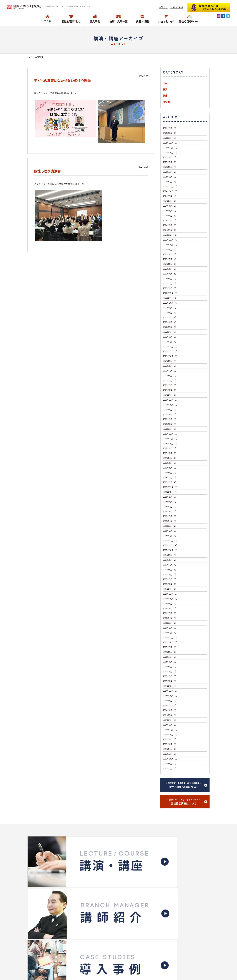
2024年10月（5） (171, 191)
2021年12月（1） (171, 346)
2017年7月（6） (170, 565)
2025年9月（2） (170, 157)
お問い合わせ (177, 7)
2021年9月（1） (170, 361)
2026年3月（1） (170, 128)
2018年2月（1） (170, 531)
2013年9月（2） (170, 739)
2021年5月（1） (170, 380)
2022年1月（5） (170, 342)
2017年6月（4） (170, 569)
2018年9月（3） (170, 497)
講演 (165, 89)
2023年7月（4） (170, 259)
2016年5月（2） (170, 613)
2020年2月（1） (170, 424)
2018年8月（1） (170, 502)
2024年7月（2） (170, 201)
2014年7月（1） (170, 705)
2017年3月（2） (170, 579)
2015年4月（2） (170, 671)
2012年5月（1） (170, 768)
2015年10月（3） (171, 642)
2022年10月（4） (171, 303)
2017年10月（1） (171, 550)
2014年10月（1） (171, 696)
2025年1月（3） (170, 181)
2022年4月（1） (170, 332)
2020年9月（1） (170, 409)
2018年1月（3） (170, 536)
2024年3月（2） (170, 220)
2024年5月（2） (170, 211)
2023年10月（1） (171, 245)
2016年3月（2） (170, 623)
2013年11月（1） (171, 730)
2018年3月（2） (170, 526)
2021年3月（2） (170, 385)
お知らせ (163, 7)
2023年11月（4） (171, 240)
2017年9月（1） (170, 555)
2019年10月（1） (171, 443)
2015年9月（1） (170, 647)
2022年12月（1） (171, 293)
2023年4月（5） (170, 274)
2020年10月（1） (171, 405)
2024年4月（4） (170, 215)
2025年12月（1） (171, 143)
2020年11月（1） (171, 400)
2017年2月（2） (170, 584)
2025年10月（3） (171, 152)
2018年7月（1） (170, 506)
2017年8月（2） (170, 560)
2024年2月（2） (170, 225)
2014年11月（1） (171, 691)
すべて (166, 83)
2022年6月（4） (170, 322)
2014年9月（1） (170, 700)
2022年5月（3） (170, 327)
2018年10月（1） (171, 492)
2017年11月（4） (171, 545)
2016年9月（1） (170, 603)
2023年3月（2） (170, 278)
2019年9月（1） (170, 448)
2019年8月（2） (170, 453)
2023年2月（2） (170, 283)
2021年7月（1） (170, 371)
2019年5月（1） (170, 468)
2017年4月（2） (170, 574)
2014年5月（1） (170, 715)
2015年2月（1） (170, 681)
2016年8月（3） (170, 608)
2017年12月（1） (171, 540)
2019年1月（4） (170, 482)
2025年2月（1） (170, 177)
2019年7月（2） (170, 458)
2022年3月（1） (170, 337)
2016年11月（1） (171, 594)
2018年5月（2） (170, 516)
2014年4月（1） (170, 720)
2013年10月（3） (171, 734)
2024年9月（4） (170, 196)
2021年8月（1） (170, 366)
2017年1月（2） (170, 589)
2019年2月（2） (170, 477)
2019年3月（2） (170, 472)
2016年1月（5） (170, 633)
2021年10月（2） (171, 356)
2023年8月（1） (170, 254)
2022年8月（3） (170, 312)
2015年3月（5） (170, 676)
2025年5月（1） (170, 167)
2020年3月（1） (170, 419)
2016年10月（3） (171, 599)
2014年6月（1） (170, 710)
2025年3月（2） (170, 172)
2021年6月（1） (170, 375)
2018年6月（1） (170, 511)
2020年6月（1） (170, 414)
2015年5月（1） (170, 666)
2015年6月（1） (170, 662)
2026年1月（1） (170, 138)
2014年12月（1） (171, 686)
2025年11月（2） (171, 148)
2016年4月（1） (170, 618)
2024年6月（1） (170, 206)
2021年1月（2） (170, 395)
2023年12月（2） (171, 235)
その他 (166, 102)
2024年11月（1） (171, 186)
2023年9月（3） (170, 249)
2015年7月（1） (170, 657)
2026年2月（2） (170, 133)
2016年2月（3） (170, 628)
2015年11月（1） (171, 637)
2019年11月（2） (171, 439)
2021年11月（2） (171, 351)
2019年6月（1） (170, 463)
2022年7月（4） (170, 317)
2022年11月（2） (171, 298)
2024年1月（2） (170, 230)
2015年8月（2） (170, 652)
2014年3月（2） (170, 725)
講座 (165, 95)
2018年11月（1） (171, 487)
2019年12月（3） (171, 434)
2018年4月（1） (170, 521)
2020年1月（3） (170, 429)
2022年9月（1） (170, 308)
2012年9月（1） (170, 763)
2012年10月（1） (171, 759)
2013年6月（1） (170, 744)
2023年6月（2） (170, 264)
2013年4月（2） (170, 749)
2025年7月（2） (170, 162)
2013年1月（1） (170, 754)
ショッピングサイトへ (117, 906)
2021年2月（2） (170, 390)
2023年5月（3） (170, 269)
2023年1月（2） (170, 288)
